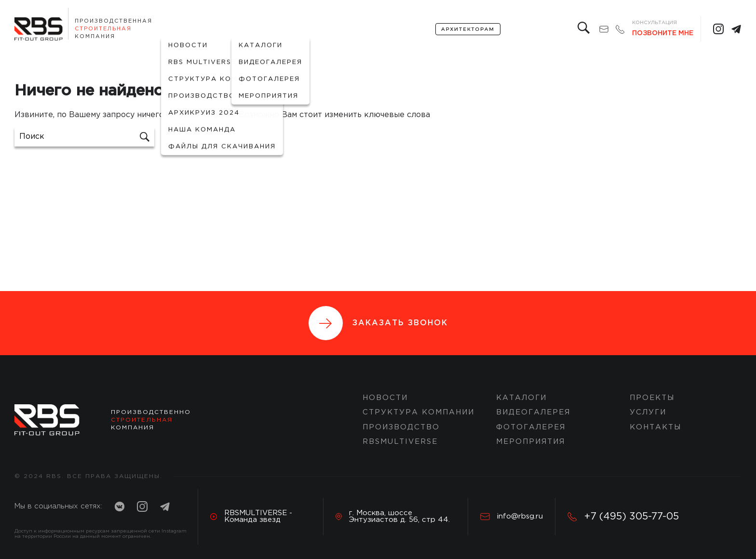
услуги (363, 29)
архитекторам (468, 29)
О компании (188, 29)
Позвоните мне (663, 33)
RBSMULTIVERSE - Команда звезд (251, 516)
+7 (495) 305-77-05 (623, 517)
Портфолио (258, 29)
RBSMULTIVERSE (400, 442)
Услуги (648, 412)
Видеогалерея (533, 412)
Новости (385, 398)
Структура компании (418, 412)
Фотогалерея (531, 427)
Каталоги (521, 398)
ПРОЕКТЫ (652, 398)
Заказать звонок (378, 323)
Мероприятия (531, 442)
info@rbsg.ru (512, 517)
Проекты (320, 29)
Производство (401, 427)
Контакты (408, 29)
